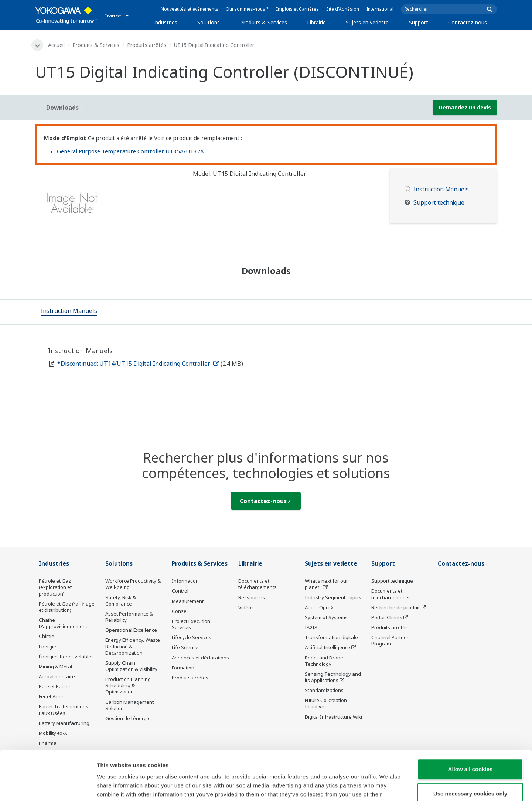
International (380, 9)
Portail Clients (387, 617)
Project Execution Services (191, 624)
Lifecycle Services (192, 637)
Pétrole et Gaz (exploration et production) (55, 587)
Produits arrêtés (147, 45)
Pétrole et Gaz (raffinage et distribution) (67, 607)
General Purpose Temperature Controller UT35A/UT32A (130, 151)
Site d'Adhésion (343, 9)
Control (180, 591)
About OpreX (319, 607)
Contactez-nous (468, 22)
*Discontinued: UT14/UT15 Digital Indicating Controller (138, 364)
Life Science (185, 647)
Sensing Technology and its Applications (333, 677)
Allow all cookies (470, 722)
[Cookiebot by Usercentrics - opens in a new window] (48, 787)
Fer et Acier (51, 696)
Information (185, 581)
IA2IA (311, 627)
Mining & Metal (55, 667)
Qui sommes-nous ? (247, 9)
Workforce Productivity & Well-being (133, 584)
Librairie (316, 22)
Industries (165, 22)
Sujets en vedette (367, 22)
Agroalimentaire (57, 676)
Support (419, 22)
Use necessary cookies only (470, 747)
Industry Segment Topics (333, 597)
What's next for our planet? (326, 584)
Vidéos (246, 607)
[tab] (69, 312)
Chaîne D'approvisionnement (63, 623)
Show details (388, 786)
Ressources (252, 597)
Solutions (209, 22)
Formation (183, 668)
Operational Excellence (131, 630)
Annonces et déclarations (200, 658)
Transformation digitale (331, 637)
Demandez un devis (465, 107)
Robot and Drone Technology (324, 661)
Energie (47, 647)
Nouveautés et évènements (190, 9)
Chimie (47, 636)
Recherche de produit (395, 607)
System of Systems (326, 617)
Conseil (180, 611)
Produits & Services (264, 22)
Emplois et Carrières (297, 9)
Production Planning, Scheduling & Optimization (129, 685)
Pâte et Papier (55, 686)
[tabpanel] (108, 205)
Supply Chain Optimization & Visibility (131, 666)
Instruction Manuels (441, 189)
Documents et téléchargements (258, 584)
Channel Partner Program (390, 640)
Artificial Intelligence (328, 647)
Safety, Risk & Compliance (121, 601)
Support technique (439, 203)
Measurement (188, 601)
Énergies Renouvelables (66, 657)
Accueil (56, 45)
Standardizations (324, 690)
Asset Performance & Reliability (129, 617)
